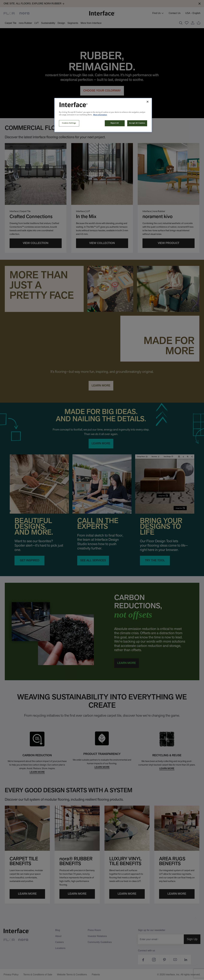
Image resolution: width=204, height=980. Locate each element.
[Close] (148, 102)
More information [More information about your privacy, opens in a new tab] (100, 115)
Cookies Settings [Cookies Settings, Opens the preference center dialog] (69, 123)
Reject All (115, 123)
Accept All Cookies (137, 123)
